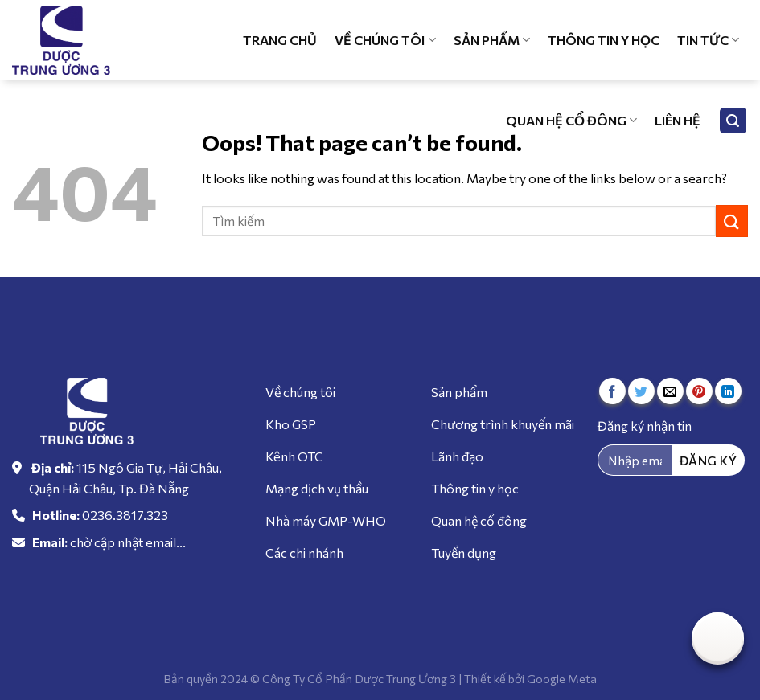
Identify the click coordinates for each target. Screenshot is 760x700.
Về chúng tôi (385, 40)
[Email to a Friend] (670, 391)
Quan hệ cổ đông (571, 121)
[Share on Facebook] (612, 391)
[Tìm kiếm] (733, 121)
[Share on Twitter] (641, 391)
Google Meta (562, 678)
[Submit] (732, 221)
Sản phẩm (492, 40)
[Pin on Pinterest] (699, 391)
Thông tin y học (604, 40)
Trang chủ (280, 40)
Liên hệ (678, 120)
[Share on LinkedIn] (728, 391)
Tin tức (708, 40)
